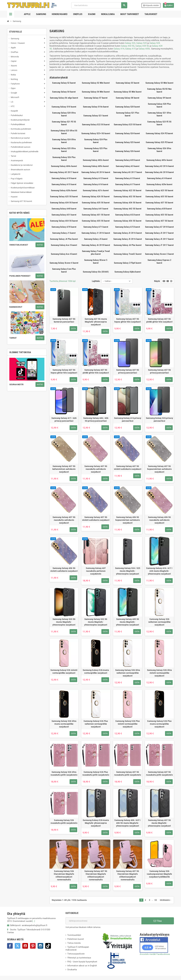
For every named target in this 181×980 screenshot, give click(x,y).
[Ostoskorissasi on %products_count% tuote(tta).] (168, 5)
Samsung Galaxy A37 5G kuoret (159, 203)
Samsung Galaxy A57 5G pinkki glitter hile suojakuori (159, 320)
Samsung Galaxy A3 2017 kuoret (64, 172)
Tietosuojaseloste (76, 954)
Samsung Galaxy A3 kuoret (128, 166)
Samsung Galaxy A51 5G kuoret (96, 215)
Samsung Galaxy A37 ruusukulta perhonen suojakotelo (96, 571)
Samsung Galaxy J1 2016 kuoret (96, 233)
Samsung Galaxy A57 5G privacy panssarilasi (160, 371)
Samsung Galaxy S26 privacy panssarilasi (159, 419)
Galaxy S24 (155, 43)
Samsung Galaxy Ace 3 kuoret (64, 245)
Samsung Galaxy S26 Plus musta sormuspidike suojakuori (159, 724)
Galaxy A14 (119, 49)
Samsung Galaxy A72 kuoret (128, 227)
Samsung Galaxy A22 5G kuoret (128, 190)
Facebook (10, 946)
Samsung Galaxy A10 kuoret (64, 178)
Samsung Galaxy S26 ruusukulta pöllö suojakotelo (64, 822)
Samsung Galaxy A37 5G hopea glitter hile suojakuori (64, 371)
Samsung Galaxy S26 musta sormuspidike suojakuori (96, 671)
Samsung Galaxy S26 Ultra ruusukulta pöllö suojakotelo (64, 773)
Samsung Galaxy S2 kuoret (64, 83)
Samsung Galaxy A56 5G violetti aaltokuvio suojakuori (64, 570)
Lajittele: (96, 281)
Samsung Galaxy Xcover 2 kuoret (160, 254)
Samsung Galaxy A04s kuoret (64, 166)
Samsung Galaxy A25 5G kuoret (64, 197)
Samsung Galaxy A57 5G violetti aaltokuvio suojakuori (96, 519)
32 (156, 900)
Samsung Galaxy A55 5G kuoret (96, 221)
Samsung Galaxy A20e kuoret (159, 184)
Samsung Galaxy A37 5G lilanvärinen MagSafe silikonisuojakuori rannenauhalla (96, 875)
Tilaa (158, 921)
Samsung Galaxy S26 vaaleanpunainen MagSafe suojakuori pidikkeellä (159, 874)
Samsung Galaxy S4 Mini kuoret (96, 92)
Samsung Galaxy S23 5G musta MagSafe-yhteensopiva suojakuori (64, 622)
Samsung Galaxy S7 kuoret (96, 98)
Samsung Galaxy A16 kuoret (96, 184)
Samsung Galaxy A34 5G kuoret (64, 203)
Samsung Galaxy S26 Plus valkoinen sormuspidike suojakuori (96, 724)
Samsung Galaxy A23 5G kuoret (159, 190)
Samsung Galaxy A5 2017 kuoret (128, 172)
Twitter (18, 946)
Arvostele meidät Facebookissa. (155, 954)
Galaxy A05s (144, 49)
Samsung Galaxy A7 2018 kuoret (160, 227)
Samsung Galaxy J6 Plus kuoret (128, 245)
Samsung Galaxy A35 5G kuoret (96, 203)
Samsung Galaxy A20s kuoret (64, 190)
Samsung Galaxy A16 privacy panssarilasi (128, 419)
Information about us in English (82, 966)
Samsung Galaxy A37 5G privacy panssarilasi (128, 371)
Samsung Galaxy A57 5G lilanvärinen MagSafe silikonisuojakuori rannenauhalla (128, 875)
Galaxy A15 (130, 49)
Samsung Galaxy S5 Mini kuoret (128, 92)
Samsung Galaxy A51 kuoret (64, 215)
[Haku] (99, 5)
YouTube (25, 946)
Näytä (157, 281)
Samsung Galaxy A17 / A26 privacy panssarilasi (64, 419)
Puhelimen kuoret (76, 939)
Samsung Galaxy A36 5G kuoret (128, 203)
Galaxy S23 (141, 43)
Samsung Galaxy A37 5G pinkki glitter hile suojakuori (96, 371)
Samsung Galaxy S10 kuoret (64, 107)
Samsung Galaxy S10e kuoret (96, 107)
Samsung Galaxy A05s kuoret (96, 166)
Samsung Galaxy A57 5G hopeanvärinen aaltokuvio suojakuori (159, 469)
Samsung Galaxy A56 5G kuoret (128, 221)
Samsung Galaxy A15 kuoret (64, 184)
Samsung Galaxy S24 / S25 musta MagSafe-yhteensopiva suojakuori (128, 571)
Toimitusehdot (74, 935)
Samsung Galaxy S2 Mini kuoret (96, 83)
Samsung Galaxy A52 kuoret (128, 215)
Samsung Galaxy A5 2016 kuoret (96, 172)
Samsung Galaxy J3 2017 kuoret (160, 233)
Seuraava (166, 900)
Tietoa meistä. (74, 943)
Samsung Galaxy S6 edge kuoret (64, 98)
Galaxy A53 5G (128, 46)
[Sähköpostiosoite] (103, 921)
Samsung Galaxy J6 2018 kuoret (96, 245)
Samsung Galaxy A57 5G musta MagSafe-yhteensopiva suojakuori (159, 823)
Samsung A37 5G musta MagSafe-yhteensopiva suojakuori (96, 322)
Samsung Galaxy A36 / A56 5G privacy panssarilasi (96, 419)
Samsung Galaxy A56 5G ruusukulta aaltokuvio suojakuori (160, 520)
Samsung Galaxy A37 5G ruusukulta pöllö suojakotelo (159, 773)
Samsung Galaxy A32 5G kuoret (128, 197)
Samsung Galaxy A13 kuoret (128, 178)
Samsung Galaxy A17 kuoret (128, 184)
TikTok (48, 946)
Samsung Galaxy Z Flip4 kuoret (128, 263)
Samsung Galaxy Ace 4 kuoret (64, 254)
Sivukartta (72, 970)
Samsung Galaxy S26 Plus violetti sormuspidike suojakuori (128, 724)
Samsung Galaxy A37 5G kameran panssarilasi (64, 320)
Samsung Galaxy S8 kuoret (128, 98)
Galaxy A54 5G (142, 46)
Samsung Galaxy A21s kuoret (96, 190)
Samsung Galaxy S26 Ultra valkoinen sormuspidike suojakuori (128, 673)
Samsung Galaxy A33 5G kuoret (159, 197)
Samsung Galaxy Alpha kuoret (128, 272)
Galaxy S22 (130, 43)
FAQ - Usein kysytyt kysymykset (82, 962)
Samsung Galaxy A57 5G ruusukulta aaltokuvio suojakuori (64, 520)
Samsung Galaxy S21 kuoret (96, 116)
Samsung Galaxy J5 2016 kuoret (128, 239)
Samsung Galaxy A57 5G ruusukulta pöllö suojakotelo (128, 773)
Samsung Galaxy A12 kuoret (96, 178)
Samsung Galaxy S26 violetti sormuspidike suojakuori (64, 671)
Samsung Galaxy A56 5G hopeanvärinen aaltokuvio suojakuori (128, 520)
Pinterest (33, 946)
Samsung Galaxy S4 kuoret (64, 92)
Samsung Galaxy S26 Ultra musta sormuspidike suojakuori (64, 724)
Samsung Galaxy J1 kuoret (64, 233)
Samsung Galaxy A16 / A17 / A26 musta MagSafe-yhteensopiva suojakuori (159, 571)
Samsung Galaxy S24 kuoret (128, 133)
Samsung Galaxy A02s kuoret (96, 160)
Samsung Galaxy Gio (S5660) (96, 272)
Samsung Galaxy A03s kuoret (159, 160)
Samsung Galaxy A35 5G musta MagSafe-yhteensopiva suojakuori (128, 622)
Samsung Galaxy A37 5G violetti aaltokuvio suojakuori (128, 468)
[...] (34, 921)
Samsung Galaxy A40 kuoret (64, 209)
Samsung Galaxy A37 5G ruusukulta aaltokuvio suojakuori (96, 469)
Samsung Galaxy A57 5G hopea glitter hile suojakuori (128, 320)
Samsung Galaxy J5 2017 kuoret (160, 239)
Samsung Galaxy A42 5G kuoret (128, 209)
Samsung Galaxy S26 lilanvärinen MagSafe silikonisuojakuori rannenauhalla (64, 875)
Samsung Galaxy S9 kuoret (159, 98)
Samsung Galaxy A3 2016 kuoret (160, 166)
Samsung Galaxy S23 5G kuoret (128, 125)
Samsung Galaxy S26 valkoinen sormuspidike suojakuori (159, 622)
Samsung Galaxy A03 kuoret (128, 160)
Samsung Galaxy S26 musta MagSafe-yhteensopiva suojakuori (96, 823)
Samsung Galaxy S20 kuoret (128, 107)
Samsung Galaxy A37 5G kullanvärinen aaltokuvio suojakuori (64, 469)
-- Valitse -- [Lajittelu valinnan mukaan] (108, 281)
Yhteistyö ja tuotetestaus (79, 958)
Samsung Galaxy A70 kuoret (64, 227)
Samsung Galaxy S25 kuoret (128, 142)
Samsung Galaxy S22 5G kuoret (96, 125)
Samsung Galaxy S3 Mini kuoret (159, 83)
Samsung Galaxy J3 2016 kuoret (128, 233)
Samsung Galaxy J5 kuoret (96, 239)
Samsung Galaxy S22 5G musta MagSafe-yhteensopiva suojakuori (96, 622)
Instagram (40, 946)
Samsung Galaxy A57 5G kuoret (159, 221)
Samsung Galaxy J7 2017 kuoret (160, 245)
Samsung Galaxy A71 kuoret (96, 227)
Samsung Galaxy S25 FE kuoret (159, 142)
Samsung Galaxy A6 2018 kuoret (160, 172)
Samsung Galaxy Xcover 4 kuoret (64, 263)
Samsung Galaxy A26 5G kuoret (96, 197)
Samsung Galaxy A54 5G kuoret (64, 221)
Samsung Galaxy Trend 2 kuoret (128, 254)
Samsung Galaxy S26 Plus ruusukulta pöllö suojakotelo (96, 773)
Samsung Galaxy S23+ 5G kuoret (96, 133)
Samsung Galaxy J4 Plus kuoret (64, 239)
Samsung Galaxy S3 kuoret (128, 83)
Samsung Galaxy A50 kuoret (160, 209)
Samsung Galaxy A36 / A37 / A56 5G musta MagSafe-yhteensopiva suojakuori (128, 823)
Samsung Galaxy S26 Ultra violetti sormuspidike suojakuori (160, 673)
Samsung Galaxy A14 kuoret (160, 178)
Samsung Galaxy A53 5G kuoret (159, 215)
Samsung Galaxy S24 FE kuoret (159, 133)
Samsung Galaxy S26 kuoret (128, 151)
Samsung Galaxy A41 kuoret (96, 209)
